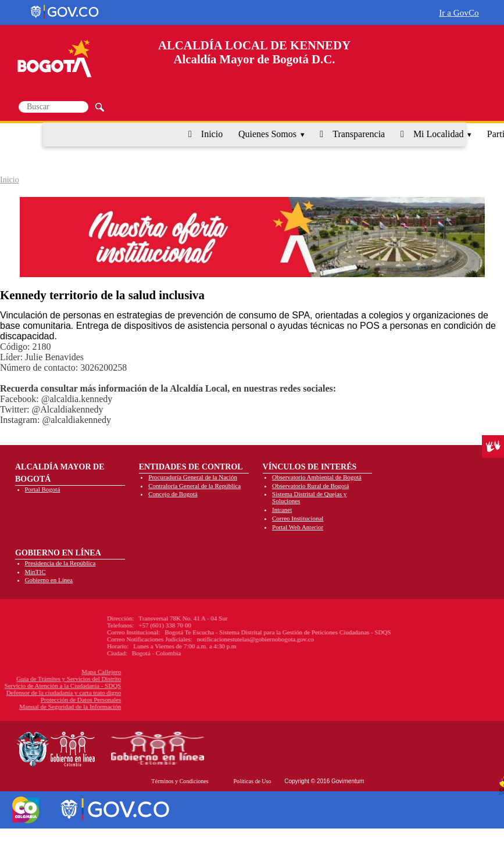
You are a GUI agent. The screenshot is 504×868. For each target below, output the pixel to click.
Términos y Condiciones (180, 781)
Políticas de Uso (252, 781)
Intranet (282, 510)
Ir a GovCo (459, 12)
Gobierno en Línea (49, 580)
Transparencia (359, 134)
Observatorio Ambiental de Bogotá (317, 477)
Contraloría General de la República (194, 486)
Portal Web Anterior (298, 527)
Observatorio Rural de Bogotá (310, 486)
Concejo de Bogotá (173, 494)
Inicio (212, 134)
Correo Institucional (298, 518)
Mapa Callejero (51, 672)
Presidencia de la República (60, 563)
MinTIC (35, 572)
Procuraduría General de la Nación (193, 477)
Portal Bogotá (43, 489)
